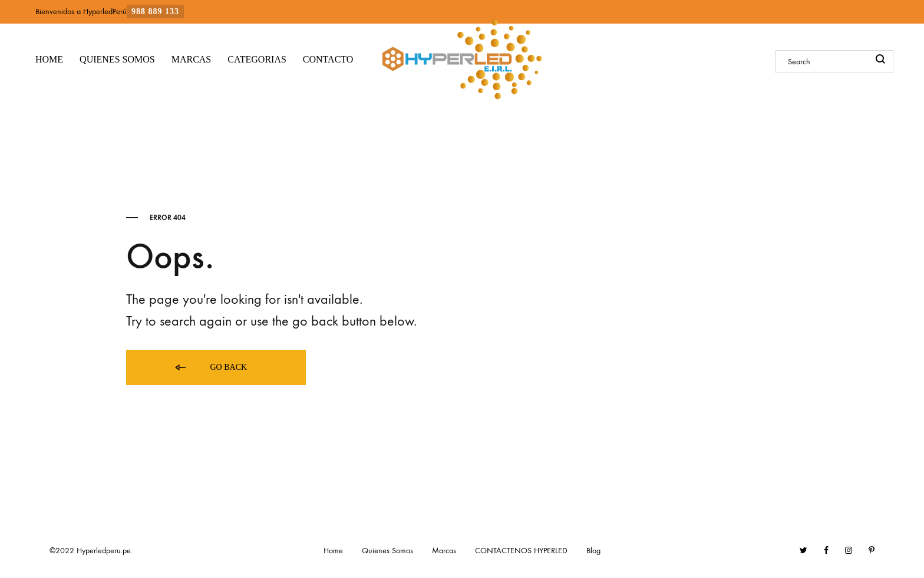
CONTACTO (328, 59)
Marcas (444, 551)
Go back (210, 368)
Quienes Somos (387, 551)
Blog (593, 551)
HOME (49, 59)
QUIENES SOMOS (117, 59)
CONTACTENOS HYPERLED (521, 551)
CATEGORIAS (257, 59)
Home (333, 551)
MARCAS (192, 59)
